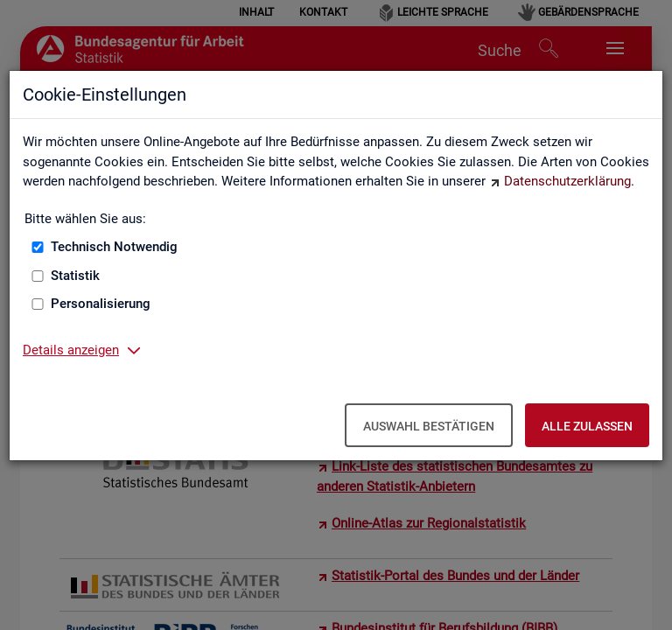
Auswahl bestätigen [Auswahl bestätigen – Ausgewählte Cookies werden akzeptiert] (429, 426)
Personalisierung (101, 304)
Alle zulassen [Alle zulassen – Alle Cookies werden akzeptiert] (587, 426)
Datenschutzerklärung (567, 181)
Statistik (75, 276)
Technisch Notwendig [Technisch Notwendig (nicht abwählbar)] (114, 247)
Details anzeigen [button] (71, 350)
